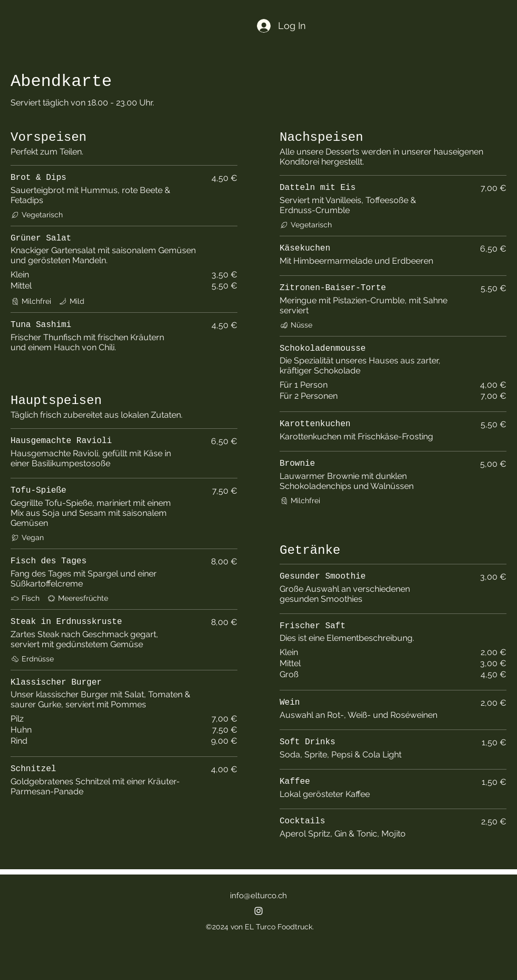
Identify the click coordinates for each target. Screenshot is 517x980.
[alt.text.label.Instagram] (258, 911)
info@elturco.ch (258, 896)
